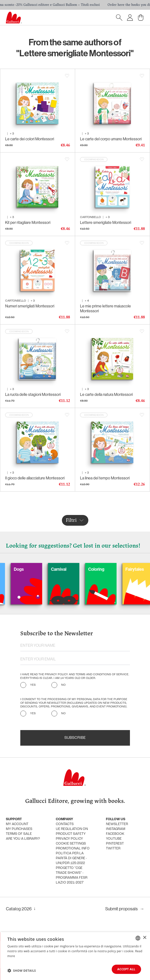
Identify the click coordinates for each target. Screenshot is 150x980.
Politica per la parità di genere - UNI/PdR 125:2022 (71, 858)
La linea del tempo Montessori (105, 478)
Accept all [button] (126, 969)
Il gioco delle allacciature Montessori (35, 478)
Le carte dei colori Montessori (30, 139)
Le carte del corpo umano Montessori (111, 139)
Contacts (65, 824)
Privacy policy (69, 839)
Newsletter (117, 824)
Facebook (115, 834)
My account (17, 824)
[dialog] (75, 956)
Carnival (69, 569)
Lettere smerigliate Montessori (106, 223)
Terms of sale (19, 834)
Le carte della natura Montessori (106, 395)
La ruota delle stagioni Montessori (33, 395)
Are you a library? (23, 839)
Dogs (29, 569)
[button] (22, 970)
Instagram (116, 829)
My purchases (19, 829)
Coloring (107, 569)
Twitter (113, 849)
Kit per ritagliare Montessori (28, 223)
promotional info (73, 849)
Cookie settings (71, 844)
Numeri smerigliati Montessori (30, 306)
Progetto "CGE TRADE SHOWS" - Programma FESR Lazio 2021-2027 (72, 875)
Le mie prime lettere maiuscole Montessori (105, 309)
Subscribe (75, 738)
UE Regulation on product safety (72, 832)
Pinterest (115, 844)
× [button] (144, 938)
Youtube (114, 839)
